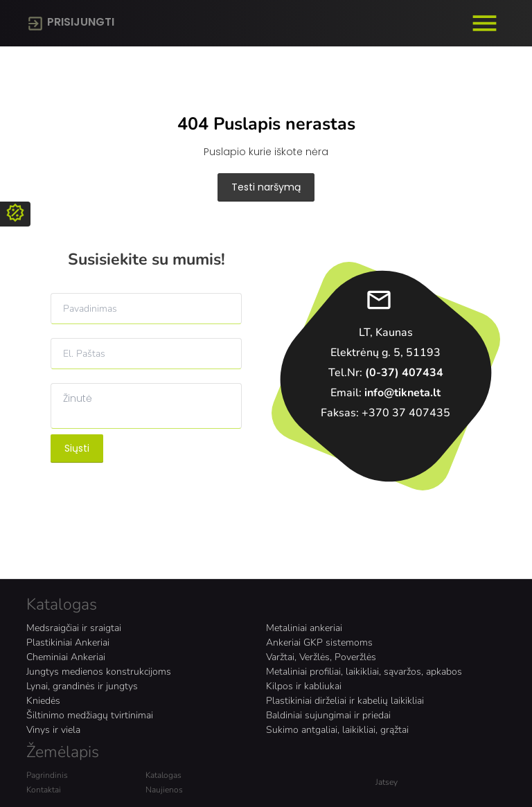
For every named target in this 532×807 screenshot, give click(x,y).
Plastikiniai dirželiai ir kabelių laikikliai (345, 701)
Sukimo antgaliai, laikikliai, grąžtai (337, 730)
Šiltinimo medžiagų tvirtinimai (90, 715)
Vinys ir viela (53, 730)
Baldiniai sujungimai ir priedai (328, 715)
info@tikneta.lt (402, 393)
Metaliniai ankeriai (304, 628)
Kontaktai (44, 790)
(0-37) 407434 (404, 373)
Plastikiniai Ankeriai (68, 642)
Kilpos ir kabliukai (304, 686)
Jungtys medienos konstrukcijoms (99, 672)
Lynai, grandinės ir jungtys (82, 686)
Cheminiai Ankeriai (66, 657)
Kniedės (43, 701)
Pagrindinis (47, 775)
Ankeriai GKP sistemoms (319, 642)
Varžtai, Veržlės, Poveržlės (321, 657)
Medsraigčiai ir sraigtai (74, 628)
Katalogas (163, 775)
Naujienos (164, 790)
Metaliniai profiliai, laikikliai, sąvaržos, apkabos (364, 672)
